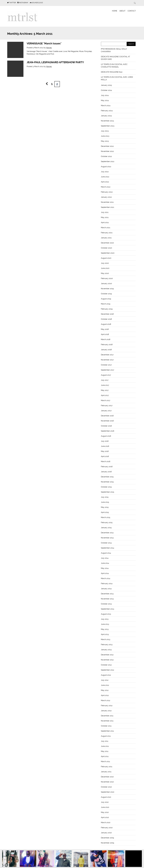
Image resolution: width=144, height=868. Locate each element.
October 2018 (106, 319)
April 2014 (105, 573)
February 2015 (107, 522)
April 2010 (105, 817)
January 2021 (106, 238)
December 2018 (107, 314)
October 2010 (106, 787)
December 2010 (107, 777)
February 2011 (107, 767)
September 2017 (107, 370)
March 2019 (106, 304)
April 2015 (105, 512)
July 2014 (105, 558)
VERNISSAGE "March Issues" (44, 43)
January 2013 (106, 650)
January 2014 (106, 589)
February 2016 (107, 467)
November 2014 (107, 538)
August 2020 (106, 258)
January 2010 (106, 833)
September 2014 (107, 548)
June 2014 (105, 563)
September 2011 (107, 731)
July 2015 (105, 497)
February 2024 (107, 111)
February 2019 (107, 309)
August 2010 (106, 797)
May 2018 (105, 329)
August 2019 (106, 299)
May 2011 (105, 751)
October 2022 (106, 156)
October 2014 (106, 543)
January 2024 (106, 116)
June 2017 (105, 385)
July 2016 (105, 441)
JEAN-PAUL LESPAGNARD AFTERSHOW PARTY (55, 62)
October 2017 (106, 365)
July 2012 (105, 680)
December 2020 (107, 243)
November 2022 (107, 151)
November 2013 (107, 599)
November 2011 (107, 721)
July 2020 (105, 263)
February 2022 (107, 192)
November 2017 (107, 360)
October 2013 (106, 604)
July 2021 (105, 212)
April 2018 (105, 334)
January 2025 (106, 85)
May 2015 (105, 507)
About (122, 11)
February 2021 (107, 233)
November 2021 (107, 202)
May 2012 (105, 690)
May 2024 (105, 100)
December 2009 (107, 838)
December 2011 (107, 716)
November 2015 (107, 482)
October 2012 (106, 665)
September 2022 (108, 161)
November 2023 (107, 121)
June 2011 (105, 746)
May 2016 (105, 451)
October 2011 (106, 726)
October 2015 (106, 487)
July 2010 (105, 802)
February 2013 (107, 645)
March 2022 (106, 187)
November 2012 (107, 660)
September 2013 (107, 609)
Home (115, 11)
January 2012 (106, 711)
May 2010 (105, 812)
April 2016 (105, 456)
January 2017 (106, 411)
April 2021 (105, 222)
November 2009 (107, 843)
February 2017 (107, 406)
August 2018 (106, 324)
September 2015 (107, 492)
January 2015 (106, 528)
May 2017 (105, 390)
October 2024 (106, 90)
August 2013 (106, 614)
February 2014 (107, 584)
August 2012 (106, 675)
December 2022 (107, 146)
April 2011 (105, 756)
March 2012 (106, 700)
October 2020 (106, 248)
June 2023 (105, 136)
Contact (132, 11)
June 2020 (105, 268)
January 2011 (106, 772)
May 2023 (105, 141)
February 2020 (107, 278)
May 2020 (105, 273)
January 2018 (106, 350)
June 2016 (105, 446)
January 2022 (106, 197)
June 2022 (105, 177)
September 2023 (108, 126)
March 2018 (106, 339)
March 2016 (106, 461)
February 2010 (107, 828)
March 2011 (105, 761)
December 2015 (107, 477)
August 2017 (106, 375)
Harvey (49, 48)
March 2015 (106, 517)
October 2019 (106, 294)
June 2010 (105, 807)
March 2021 (106, 228)
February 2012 (107, 706)
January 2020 (106, 284)
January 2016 (106, 472)
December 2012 (107, 655)
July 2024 (105, 95)
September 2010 (108, 792)
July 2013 (105, 619)
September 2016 (108, 431)
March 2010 (106, 823)
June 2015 (105, 502)
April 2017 (105, 395)
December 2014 (107, 533)
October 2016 (106, 426)
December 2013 (107, 594)
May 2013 (105, 629)
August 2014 (106, 553)
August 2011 (106, 736)
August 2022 (106, 167)
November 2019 (107, 289)
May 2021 (105, 217)
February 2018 (107, 345)
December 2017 (107, 355)
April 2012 (105, 695)
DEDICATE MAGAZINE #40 (112, 72)
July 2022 (105, 172)
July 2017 (105, 380)
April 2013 (105, 634)
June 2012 (105, 685)
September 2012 (107, 670)
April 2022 (105, 182)
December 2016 (107, 416)
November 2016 (107, 421)
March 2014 (106, 578)
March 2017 (106, 400)
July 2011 (105, 741)
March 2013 (106, 639)
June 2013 (105, 624)
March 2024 (106, 106)
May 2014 (105, 568)
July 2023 (105, 131)
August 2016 (106, 436)
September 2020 (108, 253)
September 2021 (107, 207)
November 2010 (107, 782)
